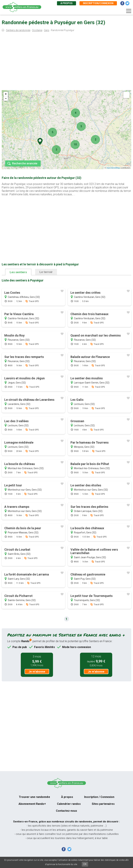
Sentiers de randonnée (18, 30)
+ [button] (6, 94)
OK (85, 864)
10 (75, 144)
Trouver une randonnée (34, 797)
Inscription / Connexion (99, 797)
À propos (66, 3)
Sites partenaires (103, 804)
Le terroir (46, 272)
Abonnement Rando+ (32, 804)
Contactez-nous (66, 811)
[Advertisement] (66, 62)
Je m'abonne (37, 672)
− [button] (6, 99)
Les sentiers (18, 272)
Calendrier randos (69, 804)
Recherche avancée (25, 163)
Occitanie (37, 30)
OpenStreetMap (113, 168)
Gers (47, 30)
